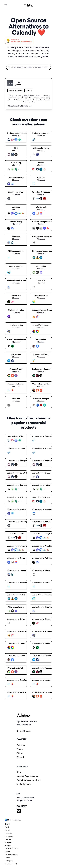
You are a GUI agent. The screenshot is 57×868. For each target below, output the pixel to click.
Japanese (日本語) (11, 855)
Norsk (7, 827)
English (8, 824)
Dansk (7, 830)
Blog (19, 772)
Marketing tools (24, 784)
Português (9, 861)
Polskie (7, 858)
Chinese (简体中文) (12, 849)
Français (8, 842)
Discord (20, 757)
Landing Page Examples (27, 776)
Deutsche (8, 833)
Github (20, 753)
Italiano (8, 852)
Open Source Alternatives (28, 780)
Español (8, 846)
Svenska (8, 839)
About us (21, 745)
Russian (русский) (11, 864)
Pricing (20, 749)
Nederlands (9, 836)
